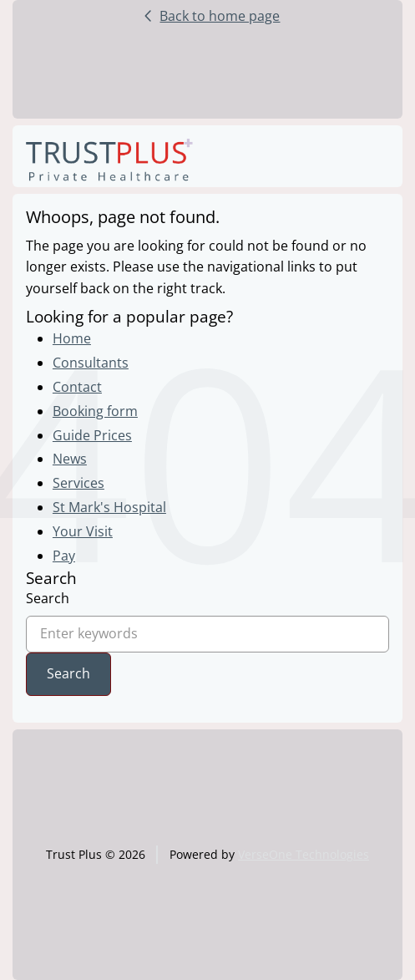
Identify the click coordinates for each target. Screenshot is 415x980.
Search (48, 598)
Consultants (91, 363)
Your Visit (83, 531)
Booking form (95, 411)
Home (72, 338)
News (70, 459)
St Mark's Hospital (109, 507)
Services (78, 483)
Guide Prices (92, 435)
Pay (64, 556)
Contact (77, 387)
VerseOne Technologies (304, 854)
